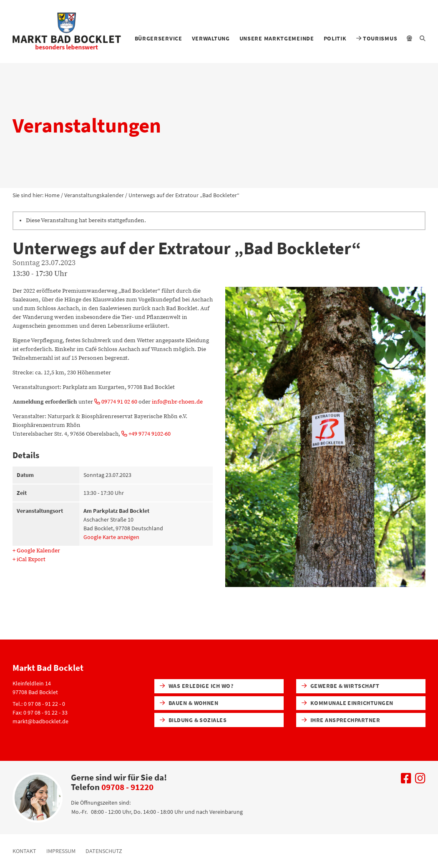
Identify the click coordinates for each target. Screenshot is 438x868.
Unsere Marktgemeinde (277, 38)
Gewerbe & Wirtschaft (341, 686)
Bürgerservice (159, 38)
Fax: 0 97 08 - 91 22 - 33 (40, 712)
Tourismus (377, 38)
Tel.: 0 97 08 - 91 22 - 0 (39, 704)
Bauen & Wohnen (189, 703)
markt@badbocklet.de (40, 721)
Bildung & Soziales (193, 720)
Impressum (61, 851)
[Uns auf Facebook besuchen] (406, 780)
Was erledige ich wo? (197, 686)
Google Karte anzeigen (111, 537)
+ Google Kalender (36, 551)
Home (52, 195)
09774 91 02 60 (116, 402)
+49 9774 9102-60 (146, 434)
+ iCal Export (29, 559)
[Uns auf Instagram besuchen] (420, 780)
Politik (335, 38)
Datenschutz (104, 851)
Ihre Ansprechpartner (341, 720)
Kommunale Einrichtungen (347, 703)
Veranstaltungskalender (94, 195)
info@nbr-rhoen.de (177, 402)
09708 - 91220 (127, 787)
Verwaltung (211, 38)
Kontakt (24, 851)
